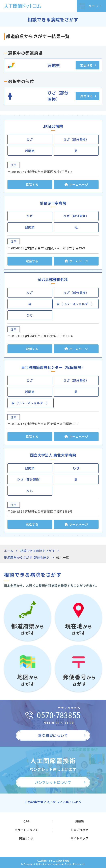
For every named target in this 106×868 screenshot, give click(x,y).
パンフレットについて (53, 782)
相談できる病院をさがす (38, 551)
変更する (87, 65)
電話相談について (53, 735)
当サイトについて (26, 830)
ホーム (9, 551)
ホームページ (79, 184)
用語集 (80, 821)
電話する (32, 184)
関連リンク (26, 838)
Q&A (27, 821)
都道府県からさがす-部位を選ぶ (27, 557)
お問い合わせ (80, 830)
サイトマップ (80, 838)
